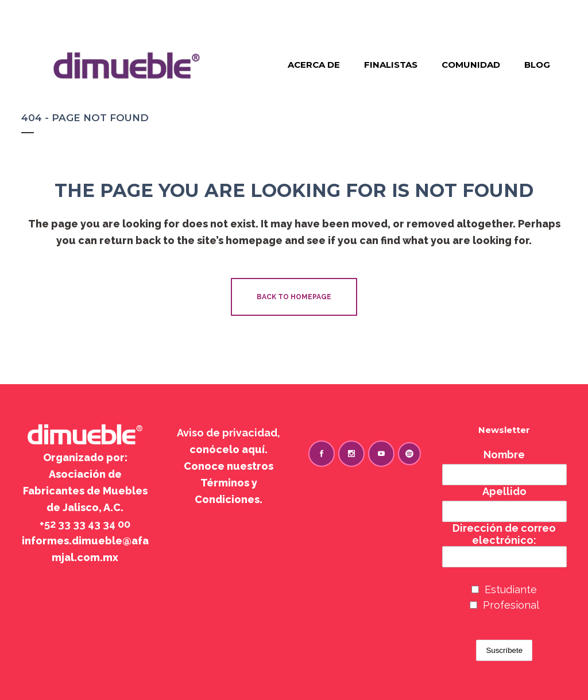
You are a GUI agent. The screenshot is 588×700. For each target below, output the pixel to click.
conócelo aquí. (229, 449)
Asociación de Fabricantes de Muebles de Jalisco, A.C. (85, 491)
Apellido (504, 491)
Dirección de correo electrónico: (505, 545)
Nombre (504, 455)
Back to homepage (294, 297)
